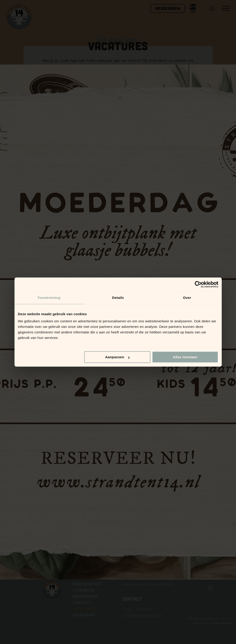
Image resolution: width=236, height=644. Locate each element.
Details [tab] (118, 298)
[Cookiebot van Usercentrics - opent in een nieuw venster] (198, 284)
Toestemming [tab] (49, 298)
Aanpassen (118, 357)
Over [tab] (187, 298)
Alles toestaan (185, 357)
